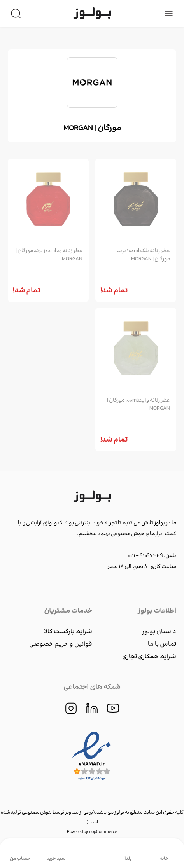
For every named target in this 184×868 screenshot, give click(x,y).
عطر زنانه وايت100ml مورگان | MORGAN (138, 405)
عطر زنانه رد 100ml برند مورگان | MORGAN (49, 255)
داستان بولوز (159, 632)
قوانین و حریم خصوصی (61, 644)
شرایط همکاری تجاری (149, 657)
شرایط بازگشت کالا (68, 632)
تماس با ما (162, 644)
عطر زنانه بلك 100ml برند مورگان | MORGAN (144, 255)
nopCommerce (103, 832)
